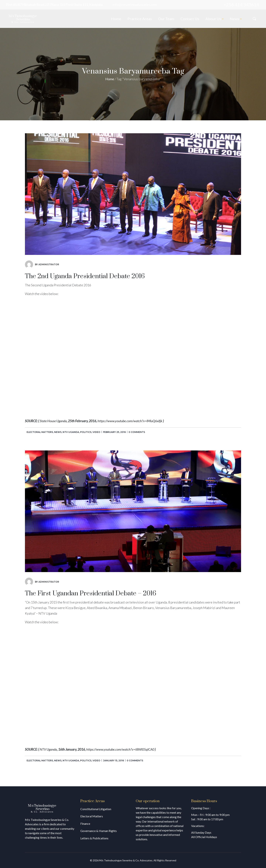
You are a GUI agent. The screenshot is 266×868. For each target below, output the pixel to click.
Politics (86, 432)
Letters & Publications (94, 838)
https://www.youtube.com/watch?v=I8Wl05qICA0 (120, 749)
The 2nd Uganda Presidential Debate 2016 (85, 276)
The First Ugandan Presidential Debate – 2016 (91, 594)
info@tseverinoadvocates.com (135, 5)
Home (110, 79)
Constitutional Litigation (96, 809)
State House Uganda (53, 421)
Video (96, 432)
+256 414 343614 (241, 5)
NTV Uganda (71, 432)
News (58, 432)
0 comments (137, 432)
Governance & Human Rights (99, 831)
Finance (85, 824)
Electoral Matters (40, 432)
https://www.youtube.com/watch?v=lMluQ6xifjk (130, 421)
